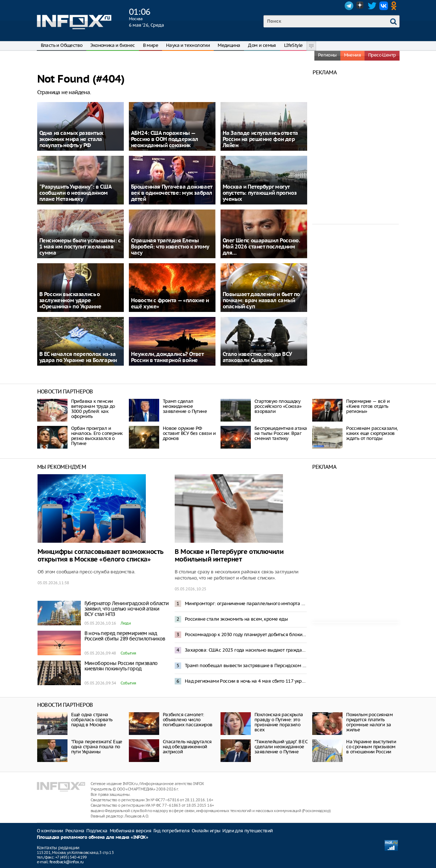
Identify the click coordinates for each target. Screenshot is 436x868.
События (128, 653)
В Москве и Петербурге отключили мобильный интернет (229, 556)
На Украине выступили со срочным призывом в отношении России (371, 747)
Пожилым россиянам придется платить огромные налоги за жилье (369, 722)
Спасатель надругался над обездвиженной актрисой (187, 747)
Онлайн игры (206, 831)
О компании (50, 831)
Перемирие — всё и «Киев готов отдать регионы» (368, 406)
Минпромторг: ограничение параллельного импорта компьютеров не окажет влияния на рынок (246, 603)
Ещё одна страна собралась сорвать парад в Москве (92, 720)
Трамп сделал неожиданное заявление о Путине (185, 406)
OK (395, 6)
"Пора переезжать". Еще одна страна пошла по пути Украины (97, 747)
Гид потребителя (171, 831)
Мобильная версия (130, 831)
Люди (126, 623)
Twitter (372, 6)
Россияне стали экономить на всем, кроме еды (236, 619)
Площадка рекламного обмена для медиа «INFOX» (93, 838)
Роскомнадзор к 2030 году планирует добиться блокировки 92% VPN (246, 635)
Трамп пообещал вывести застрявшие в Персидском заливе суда (246, 666)
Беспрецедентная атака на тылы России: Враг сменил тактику (281, 433)
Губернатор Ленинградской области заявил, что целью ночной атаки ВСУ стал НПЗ (127, 609)
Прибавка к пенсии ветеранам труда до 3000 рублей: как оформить (93, 409)
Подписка (97, 831)
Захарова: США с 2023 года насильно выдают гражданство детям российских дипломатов (246, 650)
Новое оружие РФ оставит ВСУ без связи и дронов (189, 433)
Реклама (75, 831)
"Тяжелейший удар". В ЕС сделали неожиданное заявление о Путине (281, 747)
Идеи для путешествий (247, 831)
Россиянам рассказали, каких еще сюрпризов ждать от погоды (372, 433)
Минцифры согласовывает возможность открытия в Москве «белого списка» (100, 556)
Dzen (361, 6)
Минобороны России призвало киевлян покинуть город (121, 666)
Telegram (349, 6)
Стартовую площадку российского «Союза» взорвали (278, 406)
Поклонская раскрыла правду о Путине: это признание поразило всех (279, 722)
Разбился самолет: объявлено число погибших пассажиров (188, 720)
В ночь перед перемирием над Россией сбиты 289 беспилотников (125, 636)
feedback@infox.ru (67, 862)
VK (384, 6)
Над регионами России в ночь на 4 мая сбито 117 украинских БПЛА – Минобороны (246, 681)
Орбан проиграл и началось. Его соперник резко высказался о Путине (97, 436)
